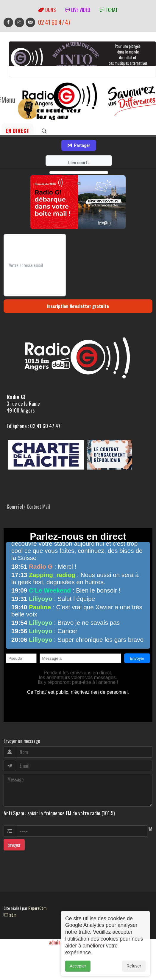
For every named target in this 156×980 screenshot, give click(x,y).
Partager (79, 145)
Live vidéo (78, 10)
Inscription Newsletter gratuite (78, 306)
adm (10, 915)
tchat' (109, 10)
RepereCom (37, 908)
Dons (47, 10)
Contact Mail (38, 507)
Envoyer (14, 845)
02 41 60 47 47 (54, 22)
